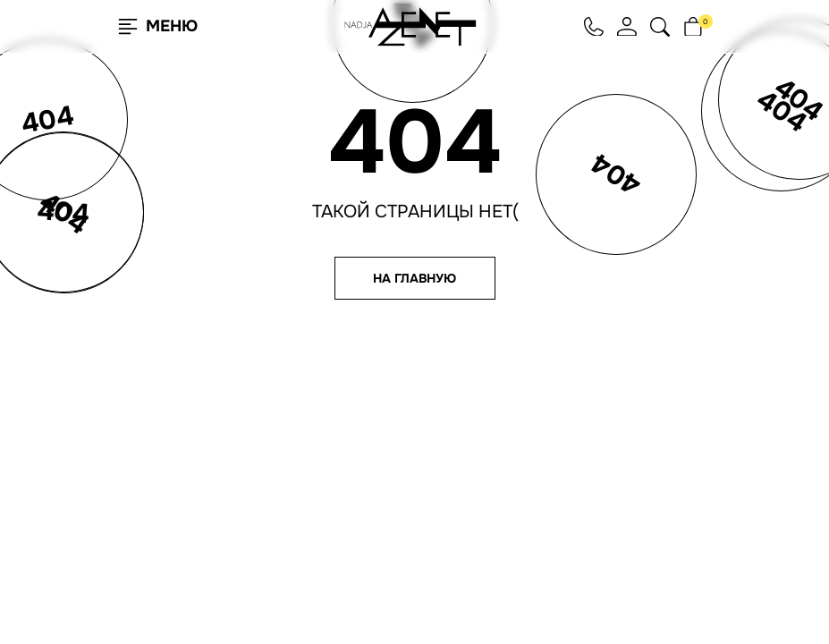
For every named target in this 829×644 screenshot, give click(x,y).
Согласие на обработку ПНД (608, 528)
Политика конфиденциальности (592, 496)
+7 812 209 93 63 (573, 461)
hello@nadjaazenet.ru (595, 447)
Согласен (102, 585)
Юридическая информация (605, 541)
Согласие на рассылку (594, 514)
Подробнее (223, 585)
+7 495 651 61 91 (571, 474)
